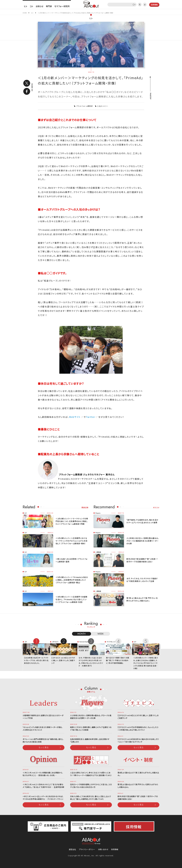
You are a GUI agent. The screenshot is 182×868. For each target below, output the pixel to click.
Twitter (90, 417)
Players (98, 513)
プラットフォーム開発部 (84, 106)
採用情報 (115, 849)
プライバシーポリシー (87, 849)
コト (31, 6)
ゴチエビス (55, 642)
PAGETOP (150, 96)
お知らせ (39, 6)
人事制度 (98, 552)
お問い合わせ (103, 849)
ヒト (26, 6)
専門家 (49, 6)
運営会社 (72, 849)
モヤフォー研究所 (62, 6)
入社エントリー (103, 106)
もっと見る (44, 747)
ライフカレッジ (111, 642)
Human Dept (84, 642)
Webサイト (75, 417)
